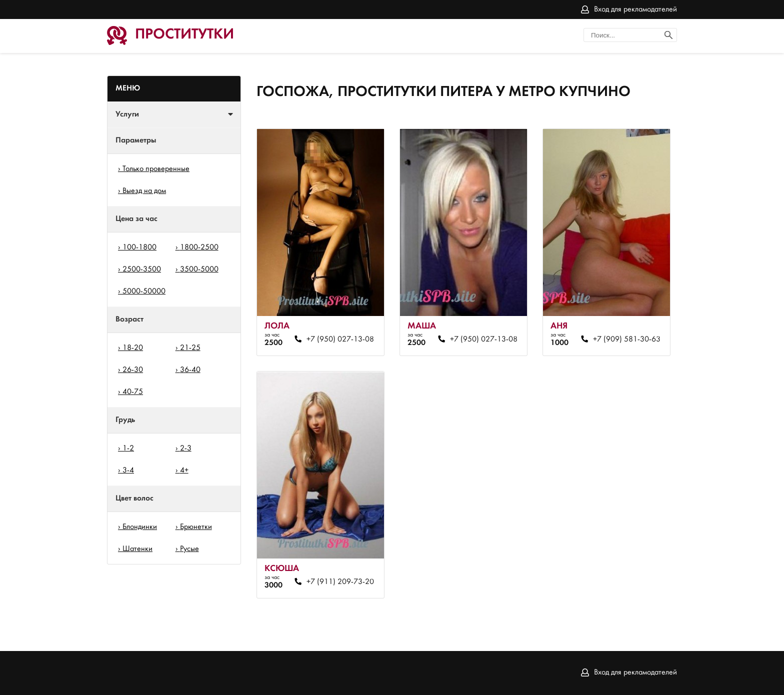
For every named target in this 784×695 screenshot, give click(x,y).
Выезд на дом (144, 191)
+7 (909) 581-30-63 (627, 339)
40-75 (133, 392)
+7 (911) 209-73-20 (340, 582)
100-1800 (139, 247)
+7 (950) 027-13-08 (340, 339)
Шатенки (137, 549)
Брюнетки (196, 527)
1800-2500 (199, 247)
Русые (189, 549)
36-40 (190, 370)
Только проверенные (156, 169)
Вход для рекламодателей (635, 9)
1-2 (128, 448)
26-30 (133, 370)
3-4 (128, 470)
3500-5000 (199, 269)
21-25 (190, 348)
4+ (184, 470)
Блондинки (140, 527)
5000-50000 (144, 291)
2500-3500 (142, 269)
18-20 (133, 348)
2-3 (186, 448)
